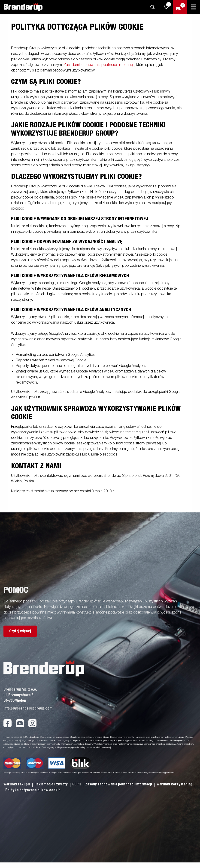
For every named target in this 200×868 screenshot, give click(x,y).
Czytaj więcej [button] (20, 631)
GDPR (77, 784)
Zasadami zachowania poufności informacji (99, 65)
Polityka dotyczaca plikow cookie (33, 790)
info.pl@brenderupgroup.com (28, 708)
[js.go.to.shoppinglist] (166, 7)
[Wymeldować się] (180, 7)
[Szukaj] (152, 7)
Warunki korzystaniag (174, 784)
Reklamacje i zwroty (52, 784)
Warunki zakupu (17, 784)
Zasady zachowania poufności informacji (119, 784)
